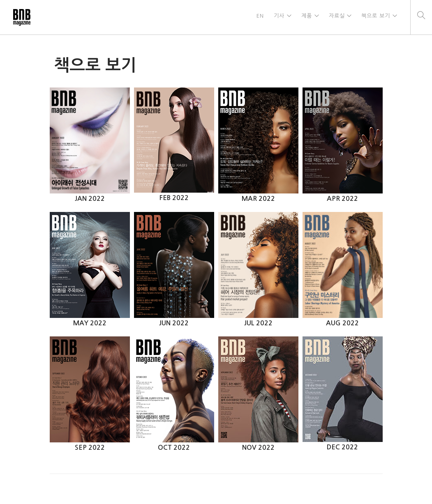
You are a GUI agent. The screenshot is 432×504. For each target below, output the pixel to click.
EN (258, 17)
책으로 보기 (375, 17)
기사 (277, 17)
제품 (305, 17)
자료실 (336, 17)
